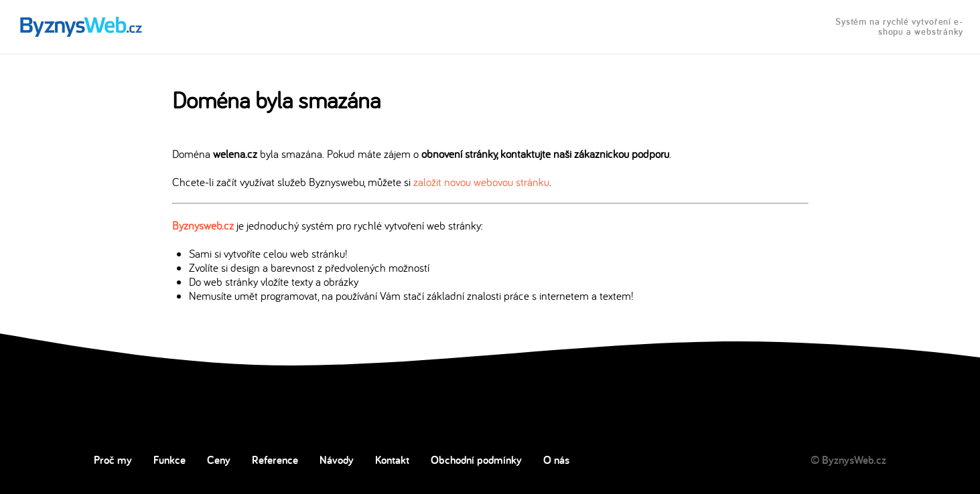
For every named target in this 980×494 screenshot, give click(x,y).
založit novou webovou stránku (481, 182)
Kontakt (392, 460)
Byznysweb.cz (203, 225)
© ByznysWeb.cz (848, 460)
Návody (337, 460)
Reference (275, 460)
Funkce (169, 460)
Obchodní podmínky (476, 460)
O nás (556, 460)
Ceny (219, 460)
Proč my (113, 460)
